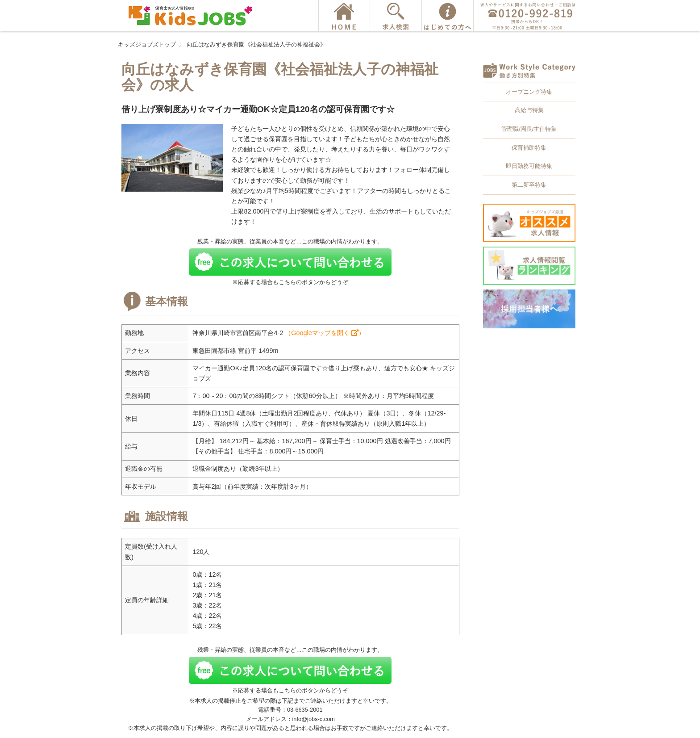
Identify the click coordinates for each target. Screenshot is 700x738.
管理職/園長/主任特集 (529, 129)
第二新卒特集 (529, 185)
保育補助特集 (529, 148)
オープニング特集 (529, 92)
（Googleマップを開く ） (325, 333)
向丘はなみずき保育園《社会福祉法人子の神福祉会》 (256, 44)
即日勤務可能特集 (529, 166)
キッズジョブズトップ (147, 44)
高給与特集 (529, 110)
